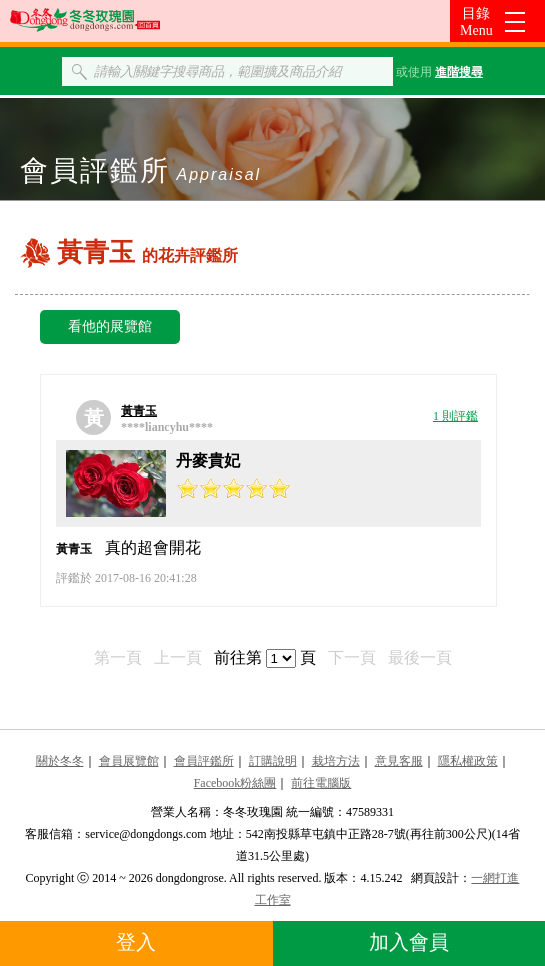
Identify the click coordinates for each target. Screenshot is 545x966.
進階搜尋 (459, 72)
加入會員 (409, 942)
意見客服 (399, 761)
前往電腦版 (321, 783)
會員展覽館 (129, 761)
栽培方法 (336, 761)
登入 (136, 942)
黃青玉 (139, 411)
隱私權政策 (468, 761)
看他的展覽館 (110, 326)
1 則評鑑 (455, 416)
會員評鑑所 (204, 761)
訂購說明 (273, 761)
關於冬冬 (60, 761)
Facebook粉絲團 (235, 783)
